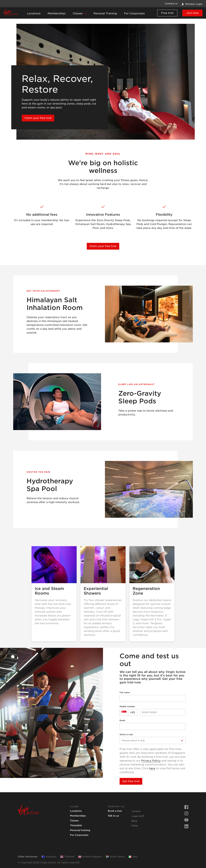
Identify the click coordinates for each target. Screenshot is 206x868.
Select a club (126, 734)
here (152, 768)
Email (122, 720)
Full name (125, 692)
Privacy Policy (151, 761)
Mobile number (127, 706)
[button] (80, 14)
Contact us (171, 4)
